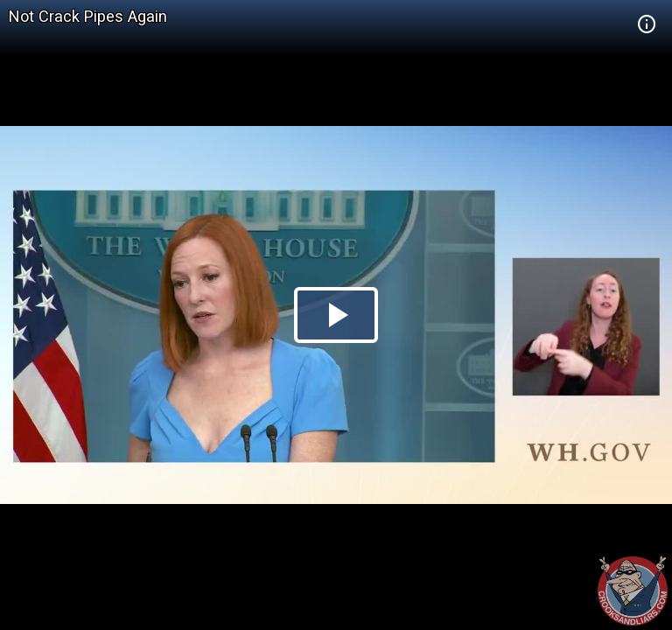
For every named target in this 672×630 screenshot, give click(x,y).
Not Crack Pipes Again (88, 16)
